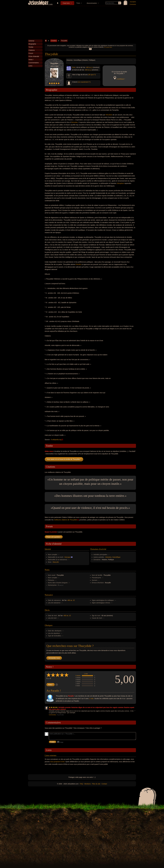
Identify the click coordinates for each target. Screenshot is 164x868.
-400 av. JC (67, 616)
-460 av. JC (71, 600)
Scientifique (116, 557)
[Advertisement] (82, 23)
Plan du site (96, 784)
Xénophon (120, 183)
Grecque (67, 557)
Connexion (133, 4)
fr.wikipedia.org (56, 440)
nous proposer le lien (57, 762)
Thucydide (64, 41)
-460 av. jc (89, 67)
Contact (104, 784)
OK (90, 49)
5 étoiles (78, 676)
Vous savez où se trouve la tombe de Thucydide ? (64, 459)
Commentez (52, 715)
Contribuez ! (121, 79)
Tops (78, 3)
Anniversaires (92, 3)
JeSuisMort (38, 3)
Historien (108, 557)
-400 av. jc (88, 70)
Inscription (133, 2)
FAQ (81, 784)
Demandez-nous (54, 658)
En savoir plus (108, 47)
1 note (86, 674)
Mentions (88, 784)
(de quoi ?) (92, 75)
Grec (74, 67)
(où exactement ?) (84, 82)
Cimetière (66, 3)
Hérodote (109, 115)
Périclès (78, 264)
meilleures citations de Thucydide (65, 520)
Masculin (56, 562)
